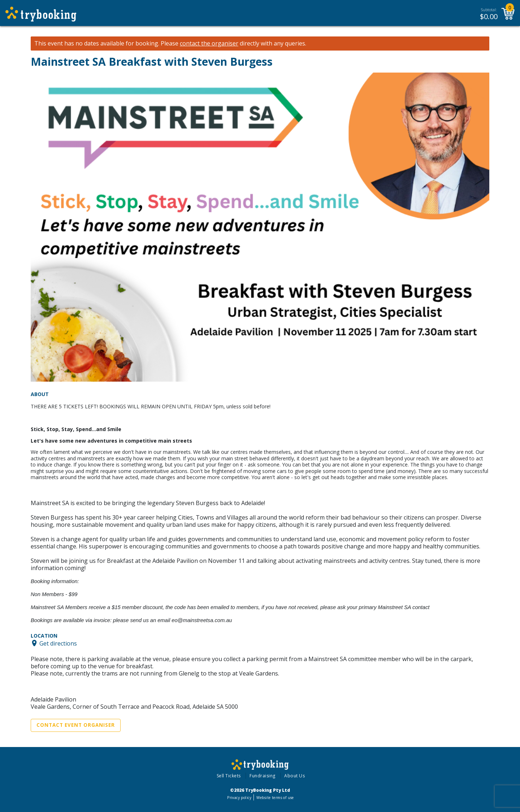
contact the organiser (209, 44)
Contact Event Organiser (76, 725)
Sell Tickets (229, 776)
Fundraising (263, 776)
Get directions (58, 643)
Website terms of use (275, 798)
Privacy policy (239, 798)
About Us (294, 776)
